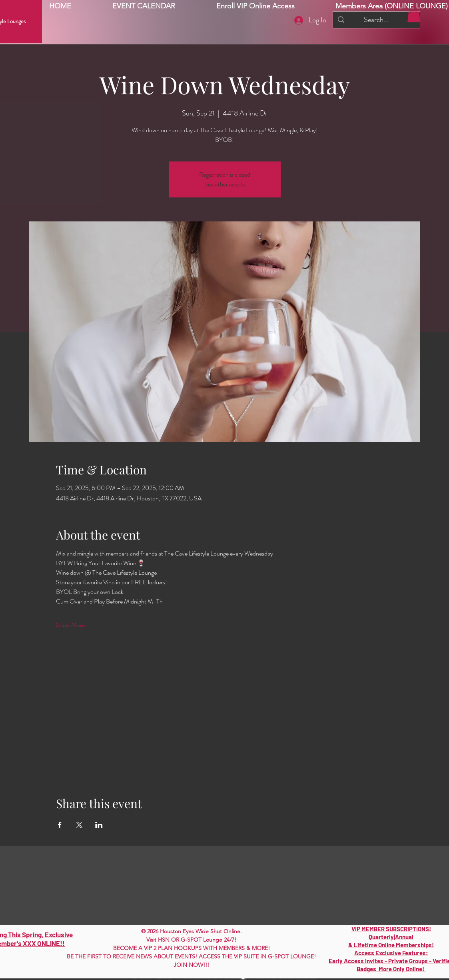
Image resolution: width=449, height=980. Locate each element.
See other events (225, 184)
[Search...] (376, 20)
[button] (414, 14)
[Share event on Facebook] (60, 825)
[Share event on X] (79, 825)
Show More (70, 625)
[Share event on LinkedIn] (99, 825)
